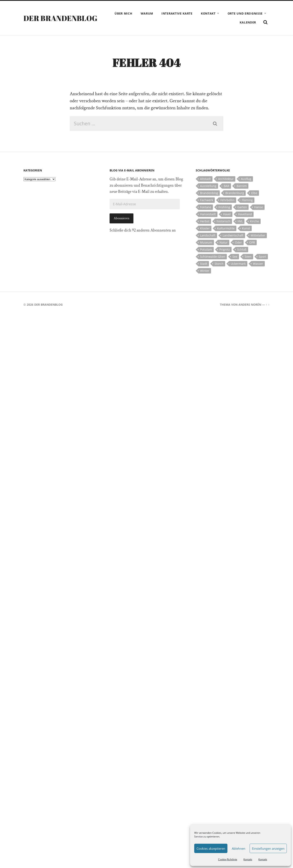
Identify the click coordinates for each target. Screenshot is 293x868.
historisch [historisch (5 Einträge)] (223, 221)
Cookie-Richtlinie (228, 859)
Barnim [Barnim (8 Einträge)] (242, 186)
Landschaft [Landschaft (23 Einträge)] (208, 235)
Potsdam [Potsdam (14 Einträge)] (206, 249)
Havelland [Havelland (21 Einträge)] (245, 214)
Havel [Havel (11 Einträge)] (227, 214)
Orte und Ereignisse (245, 13)
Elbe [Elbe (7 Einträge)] (254, 193)
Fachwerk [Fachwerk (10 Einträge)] (207, 200)
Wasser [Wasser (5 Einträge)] (258, 264)
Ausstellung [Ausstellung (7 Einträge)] (208, 186)
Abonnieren (121, 218)
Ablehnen (239, 848)
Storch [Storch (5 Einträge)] (219, 264)
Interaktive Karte (177, 13)
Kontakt (248, 859)
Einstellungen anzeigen (268, 848)
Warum (147, 13)
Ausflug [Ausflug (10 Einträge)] (246, 179)
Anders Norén (250, 305)
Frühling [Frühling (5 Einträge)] (224, 207)
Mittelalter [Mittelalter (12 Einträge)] (258, 235)
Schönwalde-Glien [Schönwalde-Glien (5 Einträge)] (213, 257)
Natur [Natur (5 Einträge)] (224, 242)
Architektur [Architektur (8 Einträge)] (226, 179)
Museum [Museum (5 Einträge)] (206, 242)
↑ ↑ (268, 305)
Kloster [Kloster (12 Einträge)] (205, 228)
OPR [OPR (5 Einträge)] (252, 242)
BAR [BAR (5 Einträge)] (226, 186)
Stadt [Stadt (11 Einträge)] (204, 264)
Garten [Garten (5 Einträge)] (242, 207)
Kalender (248, 22)
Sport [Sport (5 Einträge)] (262, 257)
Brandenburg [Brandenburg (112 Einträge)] (235, 193)
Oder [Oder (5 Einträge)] (238, 242)
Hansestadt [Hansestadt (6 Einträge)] (208, 214)
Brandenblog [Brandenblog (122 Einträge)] (209, 193)
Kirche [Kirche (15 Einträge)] (255, 221)
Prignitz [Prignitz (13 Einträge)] (225, 249)
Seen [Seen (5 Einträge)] (248, 257)
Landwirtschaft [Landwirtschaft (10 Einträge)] (233, 235)
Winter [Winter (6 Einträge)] (205, 271)
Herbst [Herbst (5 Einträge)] (205, 221)
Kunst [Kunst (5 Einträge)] (246, 228)
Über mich (123, 13)
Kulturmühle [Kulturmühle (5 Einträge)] (226, 228)
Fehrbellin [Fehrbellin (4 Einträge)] (227, 200)
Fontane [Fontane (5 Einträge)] (206, 207)
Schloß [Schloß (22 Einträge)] (242, 249)
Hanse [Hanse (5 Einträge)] (259, 207)
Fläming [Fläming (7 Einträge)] (247, 200)
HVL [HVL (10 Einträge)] (240, 221)
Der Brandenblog (60, 18)
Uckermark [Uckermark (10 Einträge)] (238, 264)
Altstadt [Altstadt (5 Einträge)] (205, 179)
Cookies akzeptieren (211, 848)
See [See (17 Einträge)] (235, 257)
